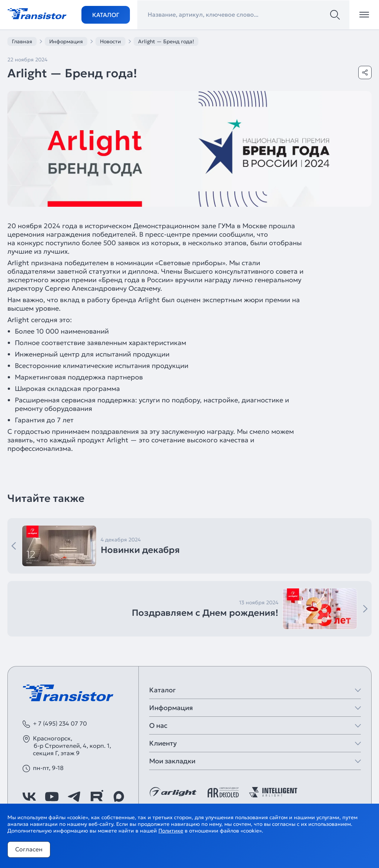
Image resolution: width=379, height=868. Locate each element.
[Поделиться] (365, 72)
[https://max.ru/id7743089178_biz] (119, 797)
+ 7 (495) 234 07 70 (60, 723)
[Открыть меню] (364, 15)
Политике (171, 831)
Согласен (29, 849)
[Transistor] (37, 13)
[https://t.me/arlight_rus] (74, 797)
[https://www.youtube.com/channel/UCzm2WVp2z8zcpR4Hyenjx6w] (52, 797)
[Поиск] (335, 15)
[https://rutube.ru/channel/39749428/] (97, 797)
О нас (158, 725)
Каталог (106, 15)
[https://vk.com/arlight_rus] (29, 797)
